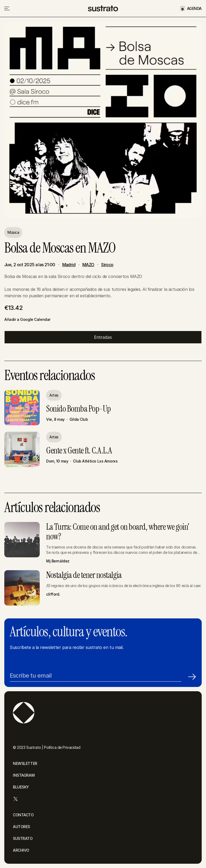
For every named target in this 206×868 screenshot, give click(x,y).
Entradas (103, 337)
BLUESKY (21, 787)
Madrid (69, 265)
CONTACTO (23, 815)
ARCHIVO (21, 850)
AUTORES (21, 827)
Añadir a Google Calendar (27, 319)
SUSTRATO (23, 838)
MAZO (88, 265)
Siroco (107, 265)
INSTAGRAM (24, 775)
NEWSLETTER (25, 763)
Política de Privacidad (62, 747)
